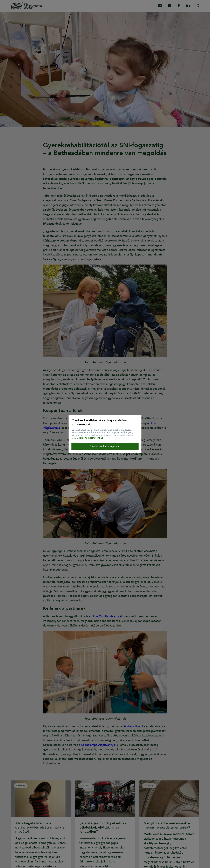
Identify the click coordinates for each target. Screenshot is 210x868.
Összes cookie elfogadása (105, 446)
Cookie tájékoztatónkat (90, 438)
